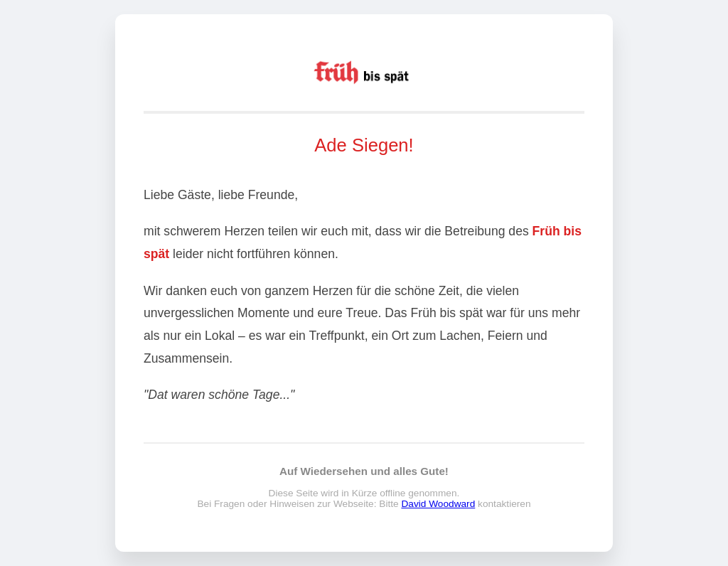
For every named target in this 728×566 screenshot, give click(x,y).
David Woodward (438, 504)
